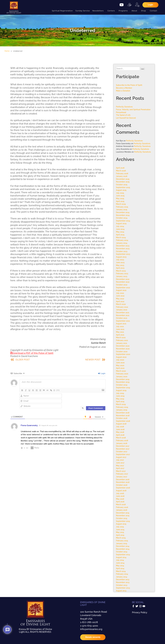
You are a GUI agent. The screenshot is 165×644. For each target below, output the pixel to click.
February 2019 (122, 407)
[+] (58, 390)
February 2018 (122, 440)
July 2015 (120, 527)
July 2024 (120, 226)
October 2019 (122, 385)
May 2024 (120, 232)
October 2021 (122, 318)
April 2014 (120, 568)
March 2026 (121, 171)
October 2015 (122, 518)
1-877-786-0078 (89, 622)
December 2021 (123, 312)
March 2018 (121, 438)
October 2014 (122, 552)
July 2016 (120, 493)
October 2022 (122, 285)
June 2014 (120, 563)
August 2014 (121, 557)
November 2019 (123, 382)
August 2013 (121, 591)
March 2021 (121, 337)
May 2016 (120, 499)
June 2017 (120, 463)
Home (7, 51)
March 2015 (121, 538)
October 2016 (122, 485)
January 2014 (122, 577)
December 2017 (123, 446)
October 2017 (122, 451)
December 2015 (123, 513)
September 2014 (123, 554)
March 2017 (121, 471)
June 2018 (120, 429)
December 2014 (123, 546)
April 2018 (120, 435)
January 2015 (122, 543)
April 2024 (120, 235)
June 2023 (120, 262)
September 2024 (123, 221)
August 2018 (121, 424)
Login (102, 373)
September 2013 (123, 588)
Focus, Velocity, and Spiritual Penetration (133, 109)
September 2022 (123, 288)
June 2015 (120, 530)
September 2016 (123, 488)
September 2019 (123, 388)
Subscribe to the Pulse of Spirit (129, 85)
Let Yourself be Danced (126, 118)
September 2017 (123, 454)
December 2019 (123, 379)
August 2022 (121, 290)
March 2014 (121, 571)
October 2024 (122, 218)
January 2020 (122, 376)
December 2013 (123, 579)
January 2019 (122, 410)
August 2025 (121, 190)
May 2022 (120, 299)
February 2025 (122, 207)
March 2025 (121, 204)
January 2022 (122, 310)
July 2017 (120, 460)
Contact (154, 11)
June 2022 (120, 296)
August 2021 (121, 324)
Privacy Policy (140, 612)
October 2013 (122, 585)
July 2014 (120, 560)
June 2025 (120, 196)
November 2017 (123, 449)
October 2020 (122, 351)
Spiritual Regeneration (62, 11)
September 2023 (123, 254)
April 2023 (120, 268)
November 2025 (123, 182)
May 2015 (120, 532)
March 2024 (121, 237)
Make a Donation (123, 91)
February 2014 (122, 574)
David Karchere (30, 356)
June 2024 (120, 229)
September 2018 (123, 421)
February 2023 (122, 273)
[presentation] (88, 399)
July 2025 (120, 193)
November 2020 (123, 349)
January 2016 (122, 510)
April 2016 (120, 502)
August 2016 (121, 490)
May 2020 (120, 365)
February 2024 (122, 240)
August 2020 (121, 357)
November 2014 (123, 549)
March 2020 (121, 371)
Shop (144, 11)
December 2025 (123, 179)
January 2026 (122, 176)
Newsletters (99, 11)
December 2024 (123, 212)
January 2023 (122, 276)
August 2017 (121, 457)
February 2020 (122, 374)
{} (54, 390)
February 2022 (122, 307)
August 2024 (121, 223)
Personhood (121, 112)
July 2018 (120, 427)
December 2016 (123, 479)
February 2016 (122, 507)
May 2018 (120, 432)
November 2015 (123, 515)
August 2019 (121, 390)
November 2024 (123, 215)
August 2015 (121, 524)
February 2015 (122, 541)
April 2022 (120, 301)
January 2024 (122, 243)
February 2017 (122, 474)
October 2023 (122, 251)
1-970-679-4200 (89, 626)
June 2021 (120, 329)
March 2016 (121, 504)
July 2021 (120, 326)
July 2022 (120, 293)
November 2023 (123, 248)
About (135, 11)
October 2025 (122, 185)
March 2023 (121, 271)
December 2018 (123, 413)
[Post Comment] (96, 408)
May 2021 (120, 332)
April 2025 (120, 201)
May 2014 (120, 566)
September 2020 (123, 354)
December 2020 (123, 346)
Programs (124, 11)
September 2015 (123, 521)
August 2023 (121, 257)
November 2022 (123, 282)
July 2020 (120, 360)
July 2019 (120, 393)
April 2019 (120, 401)
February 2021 (122, 340)
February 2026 (122, 173)
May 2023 (120, 265)
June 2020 (120, 363)
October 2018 (122, 418)
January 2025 (122, 209)
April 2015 (120, 535)
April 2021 (120, 335)
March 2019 (121, 404)
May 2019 (120, 399)
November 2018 (123, 415)
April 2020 (120, 368)
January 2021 (121, 343)
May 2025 (120, 198)
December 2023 (123, 246)
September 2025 (123, 187)
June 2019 (120, 396)
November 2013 (123, 582)
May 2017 (120, 466)
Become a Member (124, 88)
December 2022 (123, 279)
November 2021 (123, 315)
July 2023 (120, 260)
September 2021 (123, 321)
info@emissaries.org (91, 629)
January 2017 (121, 477)
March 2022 (121, 304)
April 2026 (120, 168)
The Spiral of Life (123, 115)
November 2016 (123, 482)
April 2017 (120, 468)
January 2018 (122, 443)
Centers (112, 11)
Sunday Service (83, 11)
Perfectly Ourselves (124, 107)
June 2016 (120, 496)
